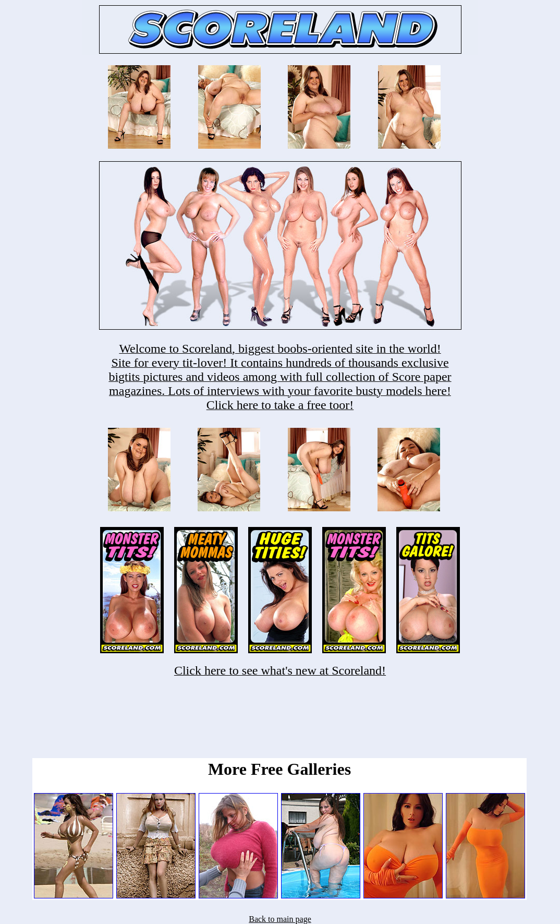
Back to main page (280, 919)
